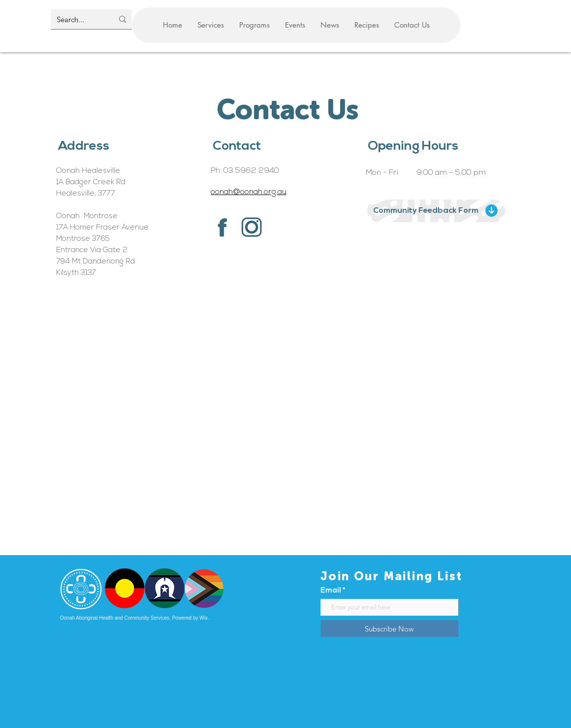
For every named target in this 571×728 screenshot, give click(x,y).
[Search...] (78, 19)
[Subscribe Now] (389, 629)
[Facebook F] (222, 227)
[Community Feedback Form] (436, 211)
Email (331, 591)
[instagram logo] (252, 227)
